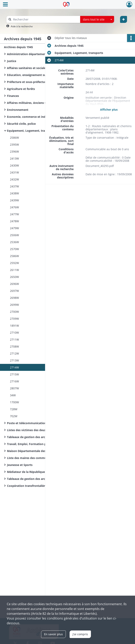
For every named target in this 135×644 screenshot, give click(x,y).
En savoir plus (53, 634)
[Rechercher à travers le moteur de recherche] (45, 19)
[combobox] (97, 19)
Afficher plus (109, 109)
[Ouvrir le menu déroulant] (5, 5)
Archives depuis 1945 (18, 47)
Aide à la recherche (22, 26)
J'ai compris (80, 634)
